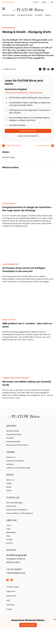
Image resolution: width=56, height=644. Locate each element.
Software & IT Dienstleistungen (18, 468)
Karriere (10, 543)
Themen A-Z (11, 457)
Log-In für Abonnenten (28, 136)
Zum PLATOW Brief (9, 2)
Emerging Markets (14, 441)
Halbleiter (10, 464)
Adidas (9, 483)
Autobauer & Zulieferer (15, 461)
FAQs (8, 536)
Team (9, 529)
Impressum (11, 591)
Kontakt (9, 539)
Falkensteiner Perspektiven (17, 510)
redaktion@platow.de (16, 573)
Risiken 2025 (11, 506)
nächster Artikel (43, 146)
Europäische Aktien (25, 15)
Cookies (9, 609)
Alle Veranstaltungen (15, 503)
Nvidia (9, 490)
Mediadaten (11, 532)
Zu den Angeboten (28, 131)
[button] (40, 69)
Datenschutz (11, 596)
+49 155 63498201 (14, 569)
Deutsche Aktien (9, 15)
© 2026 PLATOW (13, 587)
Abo (52, 2)
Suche (35, 2)
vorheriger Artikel (14, 146)
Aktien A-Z (10, 480)
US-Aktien (39, 15)
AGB (8, 600)
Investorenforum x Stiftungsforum (20, 513)
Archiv (9, 525)
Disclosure (10, 605)
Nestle (9, 487)
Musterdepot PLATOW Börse (17, 445)
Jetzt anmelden (28, 625)
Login (44, 2)
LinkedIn (12, 580)
